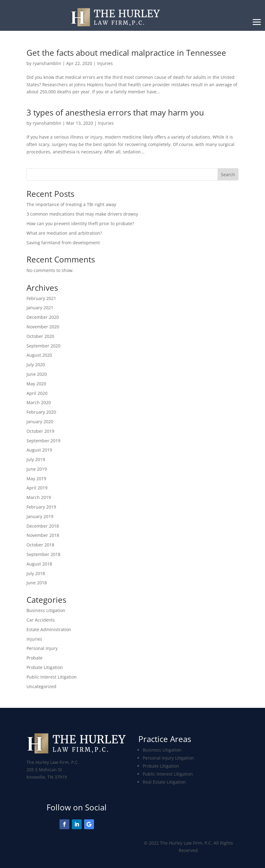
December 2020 (43, 317)
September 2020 (43, 346)
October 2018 (40, 545)
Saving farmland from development (63, 243)
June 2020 (37, 374)
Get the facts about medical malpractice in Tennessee (126, 53)
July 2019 (36, 459)
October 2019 (40, 431)
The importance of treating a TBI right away (71, 204)
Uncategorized (41, 686)
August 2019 (39, 450)
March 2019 (39, 497)
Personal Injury (42, 648)
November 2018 (43, 535)
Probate (35, 658)
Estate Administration (49, 629)
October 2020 (40, 336)
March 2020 (39, 402)
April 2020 (37, 393)
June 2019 (37, 469)
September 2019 (43, 441)
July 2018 (36, 573)
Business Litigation (46, 610)
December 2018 (43, 526)
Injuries (105, 63)
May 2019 (36, 479)
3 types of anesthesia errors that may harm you (115, 112)
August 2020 (39, 355)
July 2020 (36, 365)
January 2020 (40, 422)
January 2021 (40, 308)
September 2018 (43, 554)
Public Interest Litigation (52, 677)
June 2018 (37, 583)
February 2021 (41, 298)
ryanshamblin (47, 63)
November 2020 (43, 327)
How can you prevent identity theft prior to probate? (80, 223)
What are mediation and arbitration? (64, 233)
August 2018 (39, 564)
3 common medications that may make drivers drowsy (82, 214)
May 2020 (36, 384)
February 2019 (41, 507)
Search (228, 174)
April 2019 (37, 488)
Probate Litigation (45, 667)
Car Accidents (41, 620)
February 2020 (41, 412)
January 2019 (40, 516)
